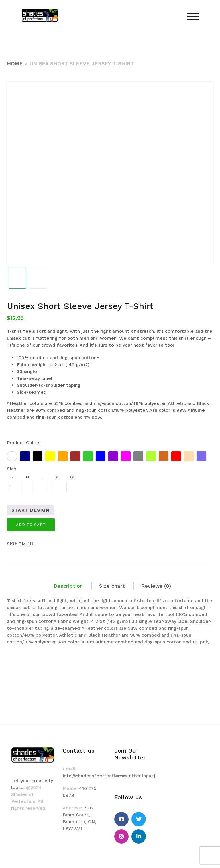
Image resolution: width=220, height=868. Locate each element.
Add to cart (31, 525)
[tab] (68, 586)
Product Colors (24, 443)
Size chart (112, 586)
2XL (72, 477)
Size (12, 469)
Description (68, 586)
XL (57, 477)
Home (15, 64)
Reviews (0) (156, 586)
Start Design (30, 510)
